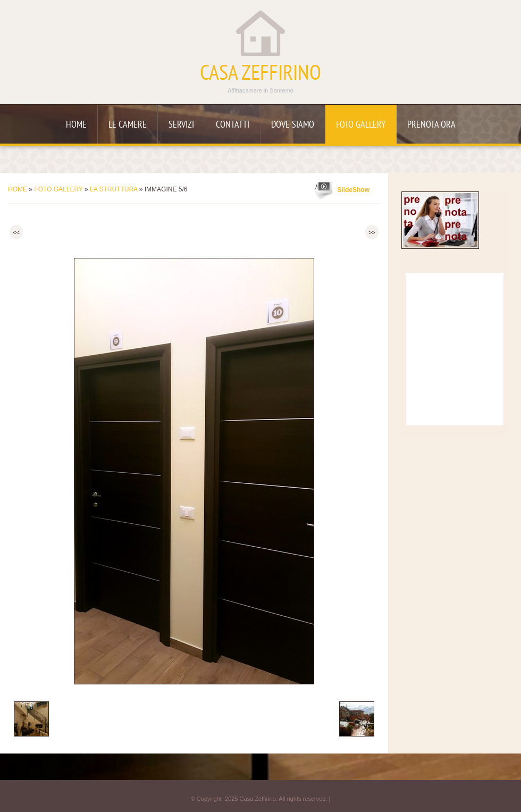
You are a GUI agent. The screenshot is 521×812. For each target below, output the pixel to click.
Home (76, 125)
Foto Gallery (361, 125)
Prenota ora (431, 125)
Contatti (233, 125)
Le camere (128, 125)
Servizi (181, 125)
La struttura (114, 189)
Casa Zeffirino (260, 74)
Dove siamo (293, 125)
